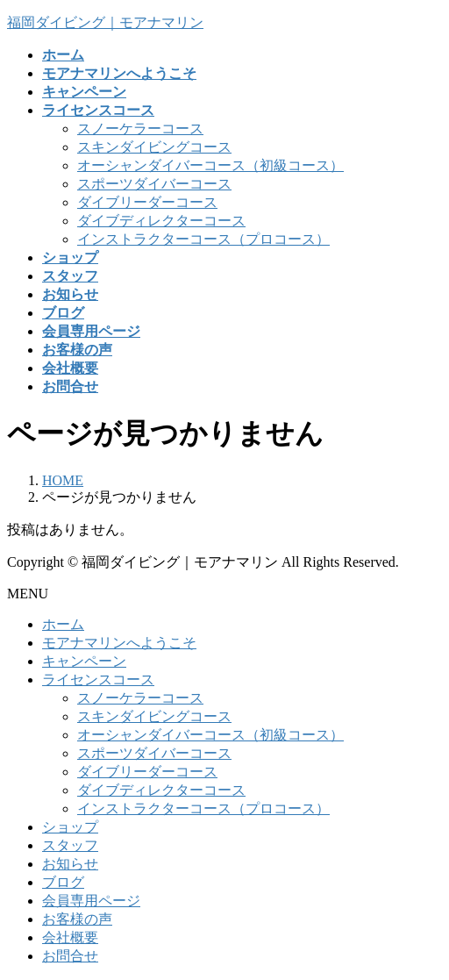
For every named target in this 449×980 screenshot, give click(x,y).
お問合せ (70, 956)
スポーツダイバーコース (154, 184)
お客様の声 (77, 919)
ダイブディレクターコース (161, 221)
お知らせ (70, 864)
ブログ (63, 882)
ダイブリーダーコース (147, 202)
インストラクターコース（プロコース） (203, 239)
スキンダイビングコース (154, 147)
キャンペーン (84, 661)
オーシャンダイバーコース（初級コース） (210, 165)
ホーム (63, 624)
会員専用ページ (91, 901)
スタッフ (70, 845)
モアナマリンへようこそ (119, 643)
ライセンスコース (98, 680)
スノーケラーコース (140, 129)
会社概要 (70, 937)
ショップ (70, 827)
